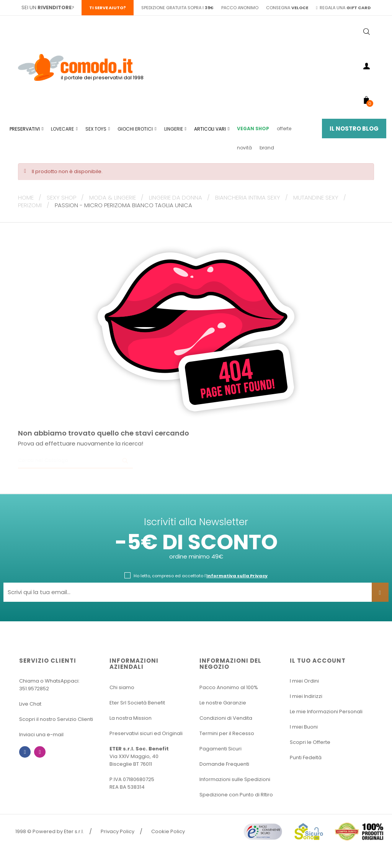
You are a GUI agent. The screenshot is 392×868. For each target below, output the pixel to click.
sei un (47, 7)
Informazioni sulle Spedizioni (235, 779)
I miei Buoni (304, 727)
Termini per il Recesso (227, 733)
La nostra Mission (131, 718)
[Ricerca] (75, 461)
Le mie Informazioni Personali (326, 712)
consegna (287, 8)
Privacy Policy (118, 831)
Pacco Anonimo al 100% (229, 687)
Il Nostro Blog (354, 129)
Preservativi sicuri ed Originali (146, 733)
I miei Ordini (304, 681)
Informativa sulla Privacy (237, 576)
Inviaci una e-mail (41, 735)
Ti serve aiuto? (108, 8)
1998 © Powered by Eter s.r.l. (50, 831)
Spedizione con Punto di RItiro (236, 795)
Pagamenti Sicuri (220, 749)
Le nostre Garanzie (223, 703)
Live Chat (30, 704)
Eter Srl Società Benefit (137, 703)
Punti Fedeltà (306, 757)
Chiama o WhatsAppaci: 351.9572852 (49, 685)
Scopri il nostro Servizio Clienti (56, 719)
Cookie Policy (168, 831)
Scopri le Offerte (310, 742)
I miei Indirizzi (306, 696)
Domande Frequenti (224, 764)
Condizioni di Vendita (226, 718)
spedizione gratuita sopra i (177, 8)
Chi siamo (122, 687)
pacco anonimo (240, 8)
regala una (343, 8)
